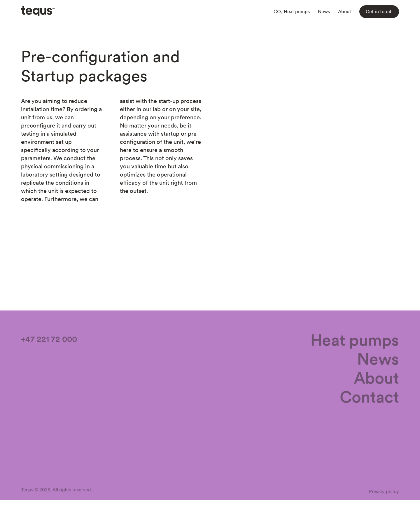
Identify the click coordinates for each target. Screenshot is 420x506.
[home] (38, 12)
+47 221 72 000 (49, 340)
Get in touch (379, 12)
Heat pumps (355, 341)
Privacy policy (384, 492)
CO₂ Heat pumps (292, 12)
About (345, 12)
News (324, 12)
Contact (369, 398)
